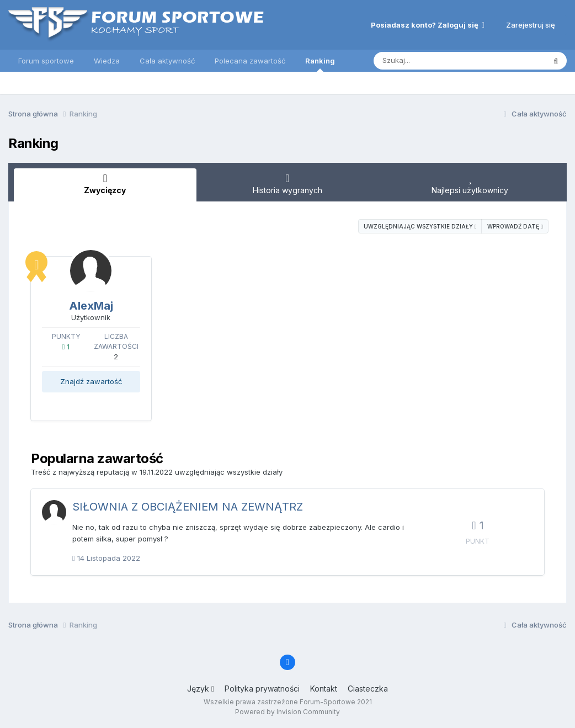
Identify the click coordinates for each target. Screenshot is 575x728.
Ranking (320, 64)
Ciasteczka (368, 689)
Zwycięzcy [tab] (105, 184)
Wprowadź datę (515, 226)
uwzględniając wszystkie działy (420, 226)
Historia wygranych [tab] (288, 184)
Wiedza (107, 61)
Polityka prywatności (262, 689)
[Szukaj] (449, 61)
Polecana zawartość (250, 61)
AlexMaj (91, 306)
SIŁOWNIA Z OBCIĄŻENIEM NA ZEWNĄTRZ (188, 507)
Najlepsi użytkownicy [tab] (470, 184)
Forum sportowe (46, 61)
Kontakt (324, 689)
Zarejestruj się (531, 25)
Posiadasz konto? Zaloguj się (428, 25)
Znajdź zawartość (91, 381)
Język (201, 689)
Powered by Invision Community (287, 712)
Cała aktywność (167, 61)
